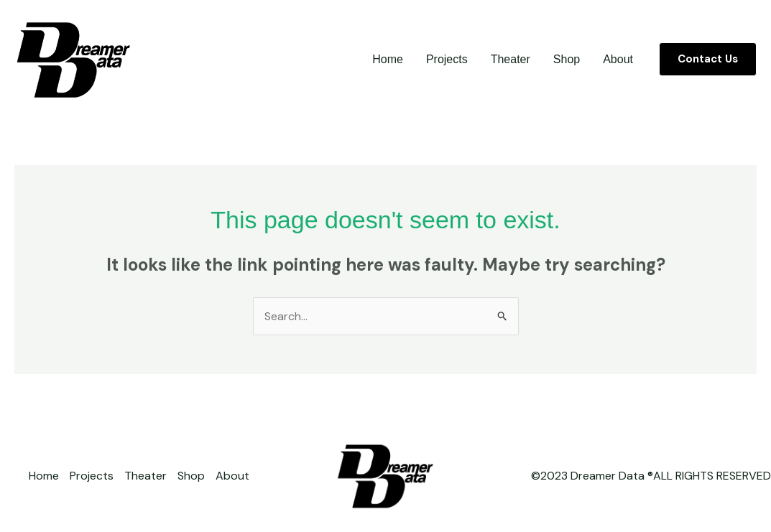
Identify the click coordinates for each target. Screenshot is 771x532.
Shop (567, 59)
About (618, 59)
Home (388, 59)
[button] (708, 59)
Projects (447, 59)
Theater (511, 59)
